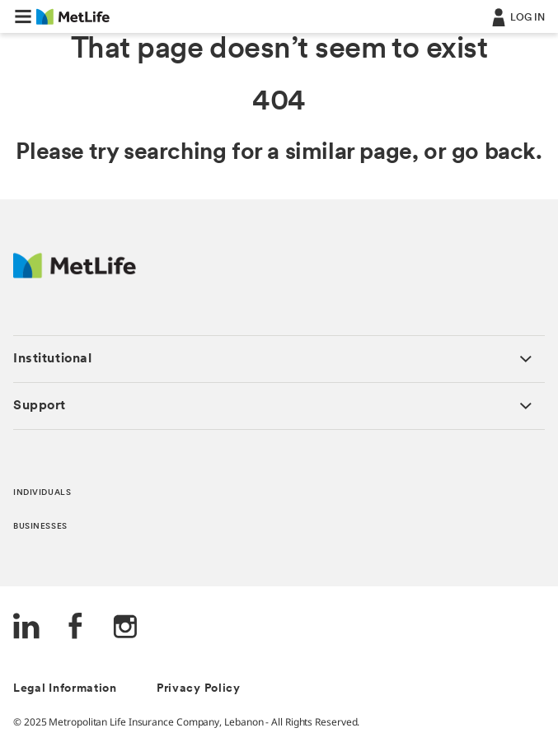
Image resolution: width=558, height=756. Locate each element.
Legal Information (65, 689)
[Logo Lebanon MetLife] (75, 274)
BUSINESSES (40, 527)
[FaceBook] (76, 628)
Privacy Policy (199, 689)
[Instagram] (125, 628)
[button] (23, 16)
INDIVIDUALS (42, 493)
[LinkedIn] (26, 628)
